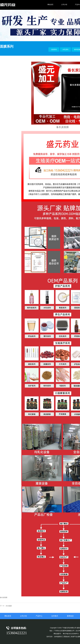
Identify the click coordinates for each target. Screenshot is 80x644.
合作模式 (55, 616)
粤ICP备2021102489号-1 (71, 634)
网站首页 (8, 616)
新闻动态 (70, 616)
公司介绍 (23, 616)
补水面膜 (9, 606)
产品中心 (39, 616)
